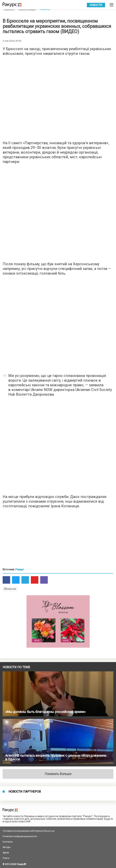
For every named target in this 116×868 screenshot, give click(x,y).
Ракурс (20, 569)
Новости (96, 5)
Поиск (6, 858)
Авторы (7, 847)
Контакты (8, 842)
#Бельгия (10, 589)
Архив (6, 853)
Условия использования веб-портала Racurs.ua (28, 831)
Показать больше (58, 774)
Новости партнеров (25, 792)
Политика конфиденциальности (20, 836)
